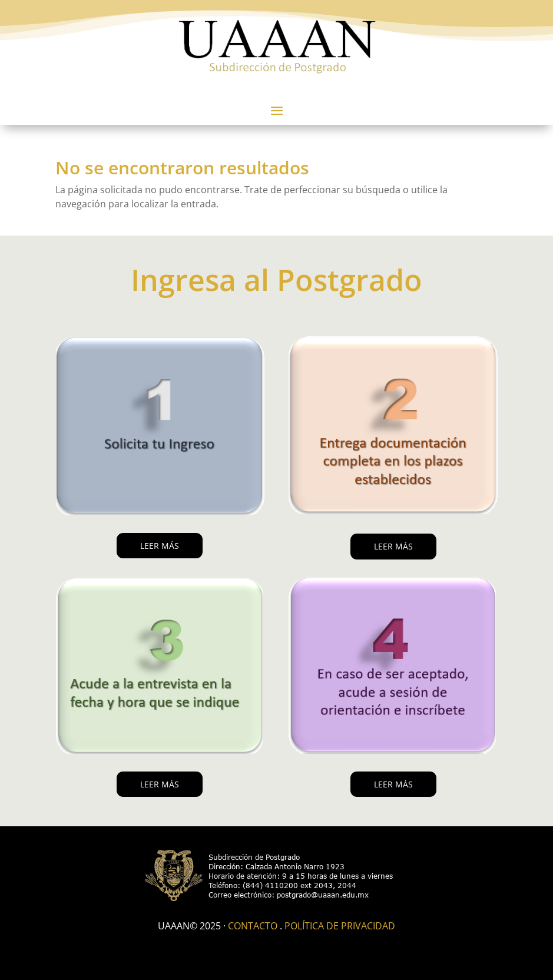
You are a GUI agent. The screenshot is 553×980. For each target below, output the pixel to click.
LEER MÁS (160, 546)
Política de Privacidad (340, 926)
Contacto (253, 926)
